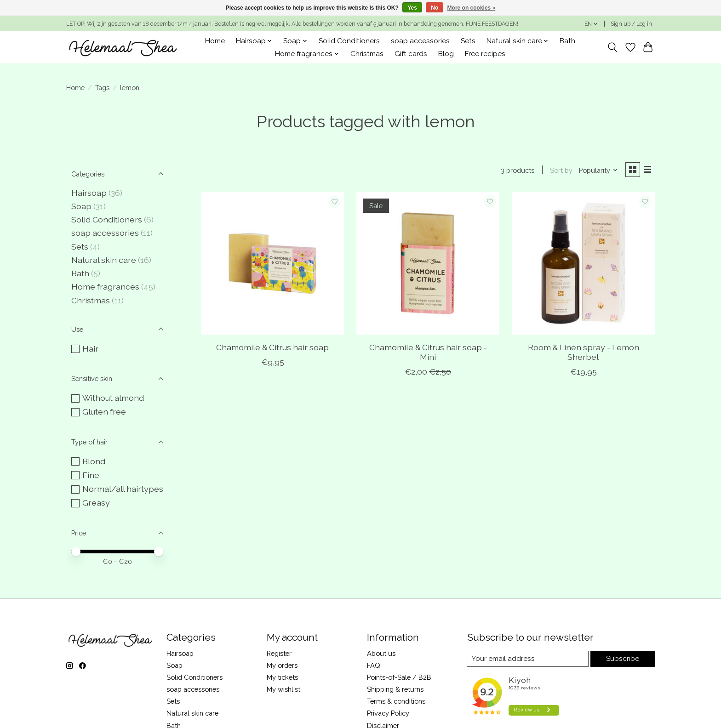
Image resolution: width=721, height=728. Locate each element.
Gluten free (104, 412)
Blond (94, 461)
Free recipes (485, 54)
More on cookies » (472, 8)
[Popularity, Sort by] (596, 171)
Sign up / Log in (631, 24)
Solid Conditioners (349, 41)
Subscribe (622, 659)
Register (279, 653)
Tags (102, 88)
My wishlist (283, 689)
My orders (282, 665)
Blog (446, 54)
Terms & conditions (396, 701)
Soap (81, 206)
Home (215, 41)
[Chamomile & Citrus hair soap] (273, 265)
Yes (412, 8)
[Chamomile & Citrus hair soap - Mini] (428, 265)
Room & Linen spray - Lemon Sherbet (584, 353)
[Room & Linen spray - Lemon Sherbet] (583, 265)
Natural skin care (104, 260)
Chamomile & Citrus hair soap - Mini (428, 353)
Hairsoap (89, 193)
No (435, 8)
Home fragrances (105, 287)
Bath (567, 41)
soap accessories (420, 41)
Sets (468, 41)
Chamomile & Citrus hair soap (272, 349)
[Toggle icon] (613, 47)
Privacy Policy (388, 713)
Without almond (113, 398)
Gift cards (411, 54)
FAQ (374, 665)
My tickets (282, 677)
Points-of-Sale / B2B (399, 677)
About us (381, 653)
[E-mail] (528, 659)
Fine (91, 475)
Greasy (96, 503)
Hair (90, 349)
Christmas (367, 54)
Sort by (559, 171)
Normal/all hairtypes (123, 489)
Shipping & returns (395, 689)
